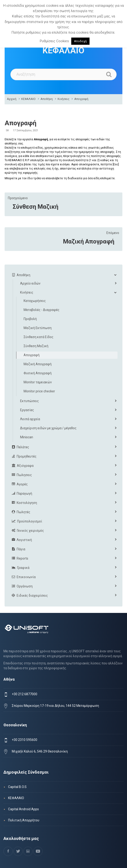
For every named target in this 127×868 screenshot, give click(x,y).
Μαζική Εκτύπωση (38, 328)
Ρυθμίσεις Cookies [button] (54, 41)
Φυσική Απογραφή (38, 373)
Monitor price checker (39, 391)
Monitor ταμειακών (38, 382)
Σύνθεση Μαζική (36, 207)
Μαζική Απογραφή (89, 241)
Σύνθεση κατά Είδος (39, 337)
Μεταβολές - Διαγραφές (42, 310)
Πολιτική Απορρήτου (24, 820)
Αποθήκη (47, 99)
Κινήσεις (63, 99)
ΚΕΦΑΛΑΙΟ (28, 99)
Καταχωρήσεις (35, 301)
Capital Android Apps (23, 809)
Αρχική (12, 99)
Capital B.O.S (17, 787)
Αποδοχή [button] (80, 41)
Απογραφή (81, 99)
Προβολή (30, 319)
